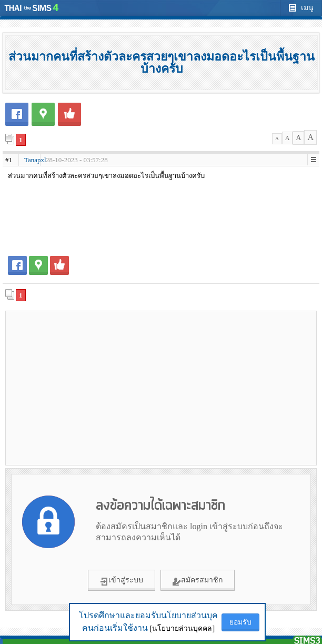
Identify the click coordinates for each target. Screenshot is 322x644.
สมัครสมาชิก (198, 581)
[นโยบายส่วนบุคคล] (182, 628)
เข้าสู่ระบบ (122, 581)
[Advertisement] (161, 388)
